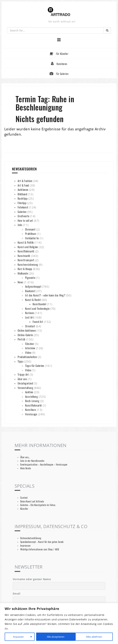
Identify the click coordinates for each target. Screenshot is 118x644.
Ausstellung (31, 396)
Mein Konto (26, 468)
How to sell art (25, 220)
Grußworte (23, 216)
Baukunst (30, 291)
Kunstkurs (31, 410)
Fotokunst (23, 207)
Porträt (22, 339)
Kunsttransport (26, 260)
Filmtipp (22, 203)
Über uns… (25, 457)
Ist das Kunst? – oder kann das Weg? (45, 295)
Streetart (30, 326)
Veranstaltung (25, 388)
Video (28, 352)
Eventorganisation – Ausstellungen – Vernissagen (44, 465)
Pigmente (30, 278)
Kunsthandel (39, 304)
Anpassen (18, 637)
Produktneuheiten (27, 357)
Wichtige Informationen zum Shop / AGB (40, 549)
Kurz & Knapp (25, 269)
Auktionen (23, 190)
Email (16, 594)
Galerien (22, 212)
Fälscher (30, 344)
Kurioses (30, 313)
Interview (30, 348)
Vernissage (31, 414)
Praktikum (31, 234)
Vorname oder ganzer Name (32, 579)
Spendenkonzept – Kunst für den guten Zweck (42, 542)
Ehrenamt (30, 229)
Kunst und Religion (28, 247)
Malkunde (23, 273)
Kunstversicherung (28, 264)
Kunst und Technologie (37, 308)
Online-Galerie (25, 335)
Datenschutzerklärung (31, 538)
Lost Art (29, 317)
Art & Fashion (25, 181)
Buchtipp (23, 198)
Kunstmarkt (24, 256)
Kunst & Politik (26, 242)
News (21, 282)
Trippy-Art (23, 374)
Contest (24, 498)
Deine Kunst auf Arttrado (32, 501)
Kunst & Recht (33, 300)
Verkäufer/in (32, 238)
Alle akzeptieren (94, 637)
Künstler (24, 509)
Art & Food (23, 185)
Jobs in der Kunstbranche (32, 461)
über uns (22, 379)
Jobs (20, 225)
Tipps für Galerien (35, 366)
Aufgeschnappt (33, 286)
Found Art (38, 322)
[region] (59, 623)
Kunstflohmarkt (26, 251)
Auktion (29, 392)
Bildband (22, 194)
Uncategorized (25, 383)
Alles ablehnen (54, 637)
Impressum (25, 546)
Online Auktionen (27, 330)
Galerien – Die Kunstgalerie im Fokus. (38, 505)
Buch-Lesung (32, 401)
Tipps (21, 361)
